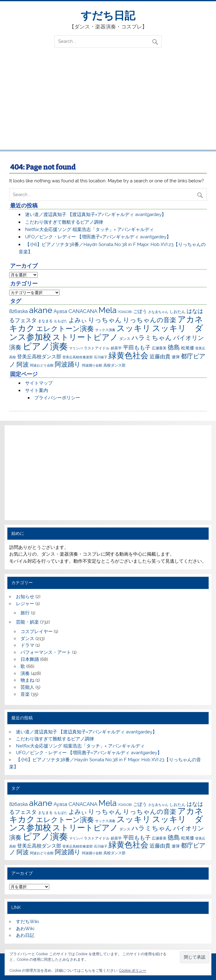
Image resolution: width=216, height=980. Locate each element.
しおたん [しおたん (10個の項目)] (177, 312)
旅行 (25, 613)
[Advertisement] (108, 104)
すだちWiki (27, 922)
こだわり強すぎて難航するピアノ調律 (64, 222)
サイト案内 (37, 390)
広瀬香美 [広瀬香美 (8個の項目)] (159, 348)
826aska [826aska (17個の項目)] (19, 311)
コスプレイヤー (37, 632)
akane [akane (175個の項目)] (41, 310)
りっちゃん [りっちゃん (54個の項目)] (105, 320)
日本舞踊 (30, 659)
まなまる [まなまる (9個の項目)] (45, 321)
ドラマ (27, 645)
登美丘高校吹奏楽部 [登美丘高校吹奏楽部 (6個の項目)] (78, 357)
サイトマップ (39, 383)
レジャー (25, 604)
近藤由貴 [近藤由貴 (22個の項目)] (160, 356)
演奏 (25, 673)
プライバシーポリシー (57, 398)
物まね (27, 680)
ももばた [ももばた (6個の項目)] (61, 321)
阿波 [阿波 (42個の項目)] (23, 364)
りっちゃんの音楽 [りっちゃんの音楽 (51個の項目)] (150, 320)
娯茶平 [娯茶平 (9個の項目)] (116, 348)
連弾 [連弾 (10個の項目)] (176, 357)
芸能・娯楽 (27, 622)
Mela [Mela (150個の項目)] (108, 310)
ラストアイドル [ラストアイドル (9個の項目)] (97, 348)
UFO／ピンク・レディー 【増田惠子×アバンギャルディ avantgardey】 (98, 237)
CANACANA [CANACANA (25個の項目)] (83, 311)
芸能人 (27, 687)
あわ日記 (25, 935)
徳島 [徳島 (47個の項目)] (174, 347)
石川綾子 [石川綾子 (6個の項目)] (101, 357)
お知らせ (25, 597)
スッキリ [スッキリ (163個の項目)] (134, 328)
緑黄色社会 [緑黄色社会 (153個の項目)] (128, 355)
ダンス (27, 639)
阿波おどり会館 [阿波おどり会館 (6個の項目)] (42, 365)
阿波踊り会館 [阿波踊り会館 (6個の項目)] (92, 365)
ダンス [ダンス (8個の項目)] (125, 339)
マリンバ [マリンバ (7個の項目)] (76, 348)
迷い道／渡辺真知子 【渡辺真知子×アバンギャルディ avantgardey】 (96, 214)
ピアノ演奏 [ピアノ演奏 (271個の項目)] (45, 346)
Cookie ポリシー (133, 971)
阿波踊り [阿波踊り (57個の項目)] (68, 364)
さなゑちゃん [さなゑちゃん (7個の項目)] (158, 312)
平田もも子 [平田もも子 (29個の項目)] (137, 347)
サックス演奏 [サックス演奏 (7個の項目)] (105, 330)
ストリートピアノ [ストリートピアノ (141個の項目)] (85, 337)
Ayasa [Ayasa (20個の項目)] (60, 311)
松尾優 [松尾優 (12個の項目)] (188, 348)
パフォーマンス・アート (46, 652)
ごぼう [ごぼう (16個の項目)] (140, 311)
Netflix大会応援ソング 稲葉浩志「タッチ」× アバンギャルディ (89, 229)
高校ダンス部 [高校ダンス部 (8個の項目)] (114, 365)
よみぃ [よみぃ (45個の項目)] (78, 320)
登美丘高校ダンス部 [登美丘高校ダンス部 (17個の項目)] (39, 357)
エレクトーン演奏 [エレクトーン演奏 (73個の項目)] (65, 329)
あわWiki (25, 929)
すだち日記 (108, 16)
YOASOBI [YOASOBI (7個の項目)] (125, 312)
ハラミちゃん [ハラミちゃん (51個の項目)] (152, 338)
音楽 (25, 694)
